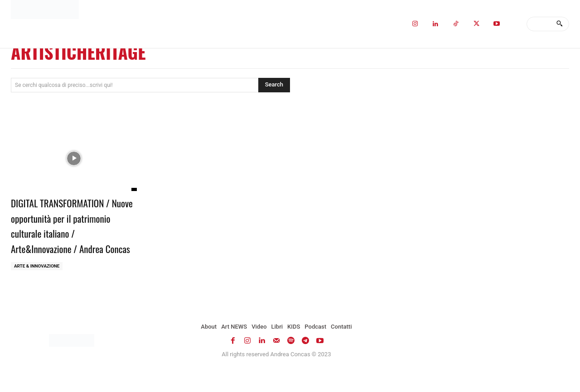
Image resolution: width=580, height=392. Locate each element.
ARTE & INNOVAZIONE (37, 281)
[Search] (559, 24)
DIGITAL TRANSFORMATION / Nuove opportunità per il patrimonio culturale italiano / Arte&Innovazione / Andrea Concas (70, 233)
